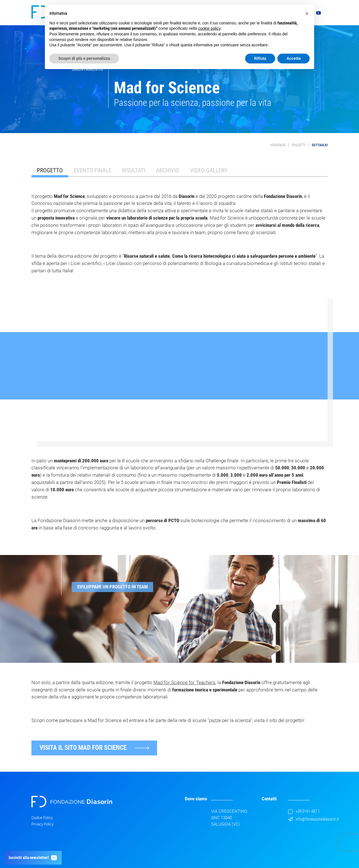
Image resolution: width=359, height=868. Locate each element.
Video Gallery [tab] (209, 170)
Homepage (278, 145)
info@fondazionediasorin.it (313, 819)
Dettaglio (320, 145)
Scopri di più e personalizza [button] (84, 58)
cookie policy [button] (209, 28)
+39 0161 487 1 (304, 811)
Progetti (299, 145)
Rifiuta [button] (260, 58)
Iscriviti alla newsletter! (33, 858)
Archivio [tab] (168, 170)
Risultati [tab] (134, 170)
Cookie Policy (42, 818)
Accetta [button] (294, 58)
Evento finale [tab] (93, 170)
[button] (175, 657)
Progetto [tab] (50, 170)
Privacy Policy (42, 824)
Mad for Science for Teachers (184, 682)
